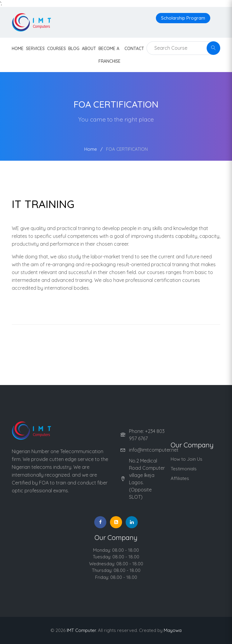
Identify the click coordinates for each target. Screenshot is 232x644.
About (89, 49)
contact (134, 49)
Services (35, 49)
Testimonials (184, 469)
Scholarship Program (183, 18)
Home (91, 149)
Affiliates (180, 478)
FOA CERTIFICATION (127, 149)
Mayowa (173, 630)
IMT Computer (81, 630)
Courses (56, 49)
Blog (74, 49)
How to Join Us (187, 459)
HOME (18, 49)
